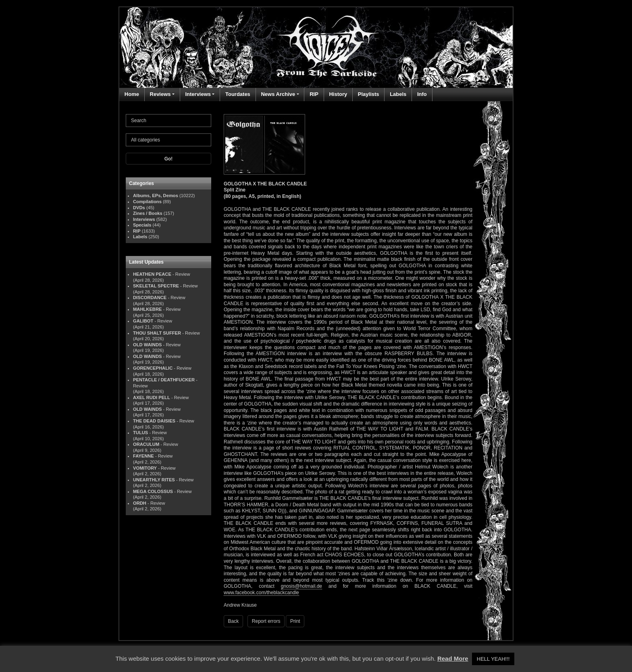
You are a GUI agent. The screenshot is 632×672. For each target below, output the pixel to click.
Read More (453, 658)
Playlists (369, 94)
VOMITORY (145, 468)
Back (234, 621)
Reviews (160, 94)
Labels (398, 94)
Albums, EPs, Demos (156, 196)
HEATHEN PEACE (152, 274)
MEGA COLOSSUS (153, 491)
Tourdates (238, 94)
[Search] (168, 121)
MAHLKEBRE (147, 309)
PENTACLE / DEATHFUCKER (164, 380)
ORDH (140, 503)
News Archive (278, 94)
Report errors (266, 621)
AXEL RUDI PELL (152, 397)
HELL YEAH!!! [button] (493, 659)
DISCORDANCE (150, 298)
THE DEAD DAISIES (154, 421)
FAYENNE (143, 456)
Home (132, 94)
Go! (169, 159)
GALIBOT (143, 321)
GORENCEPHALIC (153, 368)
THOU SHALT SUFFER (157, 333)
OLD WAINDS (147, 345)
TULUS (140, 433)
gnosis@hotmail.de (301, 586)
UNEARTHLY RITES (154, 480)
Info (422, 94)
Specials (142, 225)
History (338, 94)
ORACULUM (146, 444)
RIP (314, 94)
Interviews (198, 94)
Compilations (147, 202)
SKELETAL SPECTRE (156, 286)
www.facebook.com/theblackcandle (261, 593)
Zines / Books (148, 213)
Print (295, 621)
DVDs (139, 208)
